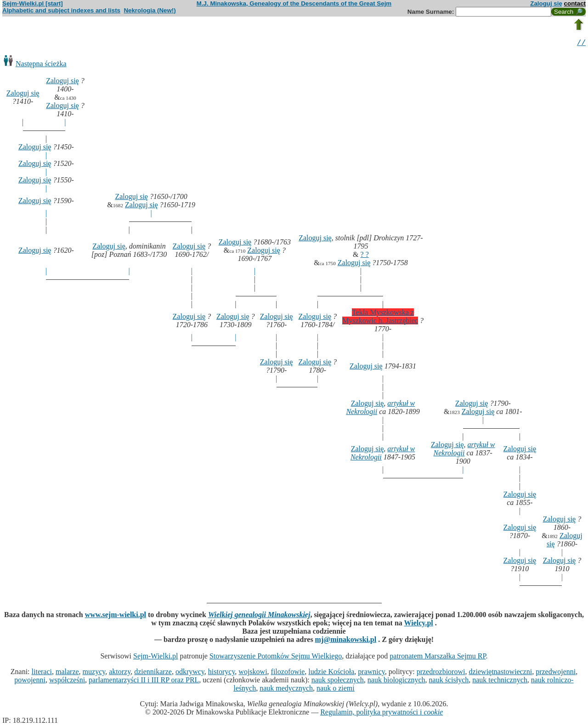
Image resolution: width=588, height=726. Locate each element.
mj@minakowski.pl (346, 641)
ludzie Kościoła (331, 673)
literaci (42, 673)
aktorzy (120, 673)
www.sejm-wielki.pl (116, 616)
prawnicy (371, 673)
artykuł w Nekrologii (464, 450)
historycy (222, 673)
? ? (365, 256)
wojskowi (253, 673)
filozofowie (288, 673)
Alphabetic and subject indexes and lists (61, 10)
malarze (67, 673)
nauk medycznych (286, 689)
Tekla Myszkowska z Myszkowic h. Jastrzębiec (380, 318)
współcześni (67, 681)
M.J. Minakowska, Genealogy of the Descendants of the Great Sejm (294, 3)
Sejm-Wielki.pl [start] (33, 3)
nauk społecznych (338, 681)
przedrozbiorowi (441, 673)
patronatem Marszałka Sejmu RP (438, 657)
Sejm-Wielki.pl (156, 657)
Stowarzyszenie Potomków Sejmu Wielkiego (276, 657)
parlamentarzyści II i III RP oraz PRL (144, 681)
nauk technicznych (500, 681)
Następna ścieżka (41, 65)
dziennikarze (153, 673)
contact (575, 3)
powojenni (30, 681)
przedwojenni (556, 673)
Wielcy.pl (419, 624)
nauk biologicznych (396, 681)
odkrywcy (190, 673)
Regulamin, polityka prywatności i (382, 713)
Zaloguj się (546, 3)
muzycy (94, 673)
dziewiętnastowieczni (500, 673)
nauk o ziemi (336, 689)
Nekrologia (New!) (150, 10)
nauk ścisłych (449, 681)
